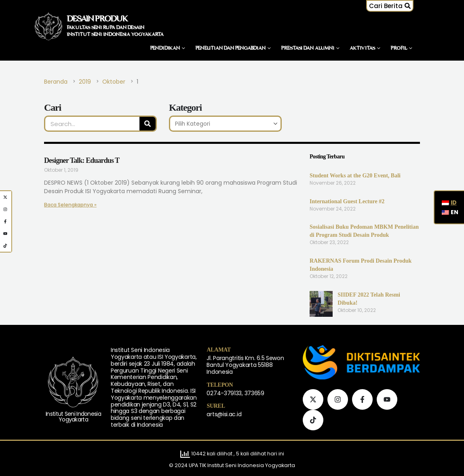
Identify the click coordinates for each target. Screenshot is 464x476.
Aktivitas (362, 48)
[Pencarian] (148, 124)
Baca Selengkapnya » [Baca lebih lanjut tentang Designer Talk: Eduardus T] (65, 205)
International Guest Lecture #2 (347, 201)
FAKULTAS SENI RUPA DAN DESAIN (105, 28)
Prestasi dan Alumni (308, 48)
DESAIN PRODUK (97, 19)
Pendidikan (165, 48)
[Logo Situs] (49, 26)
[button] (393, 6)
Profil (399, 48)
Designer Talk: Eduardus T (82, 160)
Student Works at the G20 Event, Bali (355, 176)
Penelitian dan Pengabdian (230, 48)
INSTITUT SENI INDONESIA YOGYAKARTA (115, 35)
